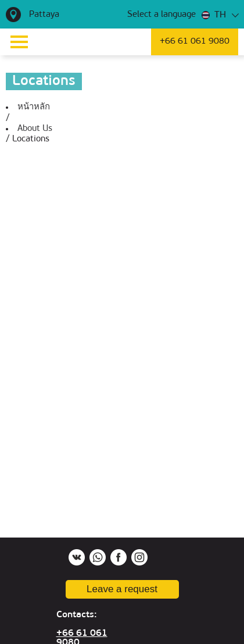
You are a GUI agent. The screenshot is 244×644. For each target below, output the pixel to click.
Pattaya (44, 15)
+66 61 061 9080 (195, 42)
